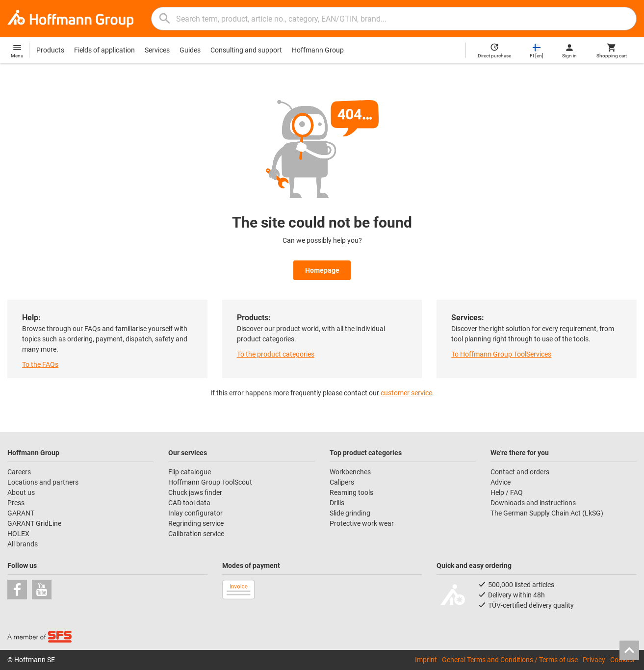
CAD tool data (189, 503)
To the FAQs (40, 364)
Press (16, 503)
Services (157, 50)
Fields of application (104, 50)
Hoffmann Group (318, 50)
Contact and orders (520, 472)
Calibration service (196, 534)
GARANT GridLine (34, 523)
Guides (190, 50)
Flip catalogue (190, 472)
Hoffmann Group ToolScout (210, 482)
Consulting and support (246, 50)
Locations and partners (43, 482)
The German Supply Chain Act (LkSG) (547, 513)
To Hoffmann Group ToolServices (501, 354)
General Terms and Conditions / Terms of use (510, 660)
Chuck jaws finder (195, 492)
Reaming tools (351, 492)
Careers (19, 472)
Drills (337, 503)
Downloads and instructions (533, 503)
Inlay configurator (195, 513)
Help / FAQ (507, 492)
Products (50, 50)
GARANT (21, 513)
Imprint (426, 660)
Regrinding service (196, 523)
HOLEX (18, 534)
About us (21, 492)
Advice (501, 482)
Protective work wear (362, 523)
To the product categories (276, 354)
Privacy (594, 660)
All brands (23, 544)
